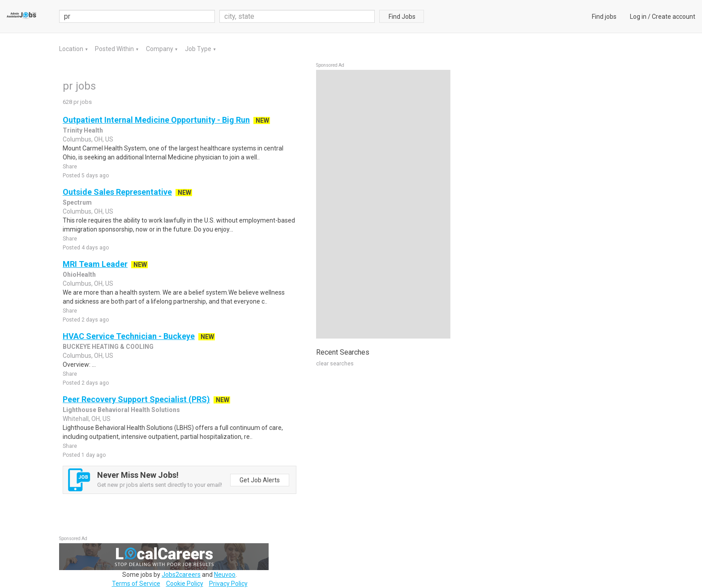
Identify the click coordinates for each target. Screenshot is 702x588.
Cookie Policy (185, 584)
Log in (638, 17)
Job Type (199, 49)
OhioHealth (79, 275)
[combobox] (297, 16)
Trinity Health (83, 130)
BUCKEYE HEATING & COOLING (108, 347)
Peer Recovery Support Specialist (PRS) (136, 399)
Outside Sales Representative (117, 192)
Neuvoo (225, 575)
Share (70, 167)
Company (160, 49)
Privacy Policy (228, 584)
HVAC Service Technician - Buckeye (129, 336)
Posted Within (115, 49)
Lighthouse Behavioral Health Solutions (121, 410)
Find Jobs (402, 17)
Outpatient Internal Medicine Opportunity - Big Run (156, 120)
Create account (674, 17)
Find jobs (604, 17)
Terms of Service (136, 584)
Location (72, 49)
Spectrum (77, 202)
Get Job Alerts (260, 480)
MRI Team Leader (95, 264)
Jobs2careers (181, 575)
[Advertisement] (383, 204)
